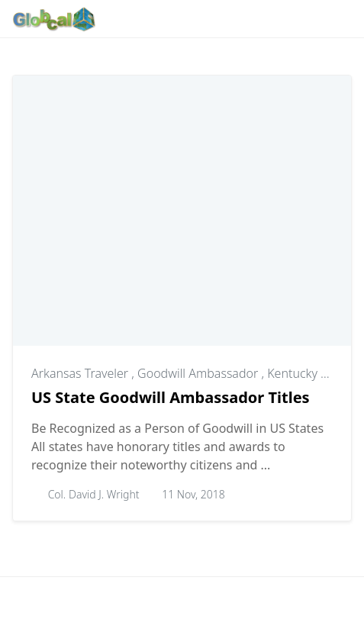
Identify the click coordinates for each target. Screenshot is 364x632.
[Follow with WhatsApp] (143, 19)
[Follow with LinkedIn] (215, 19)
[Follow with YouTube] (263, 19)
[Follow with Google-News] (120, 19)
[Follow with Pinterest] (192, 19)
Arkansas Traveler (81, 373)
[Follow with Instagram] (167, 19)
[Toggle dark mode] (292, 19)
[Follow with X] (239, 19)
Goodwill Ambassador (199, 373)
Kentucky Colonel (315, 373)
